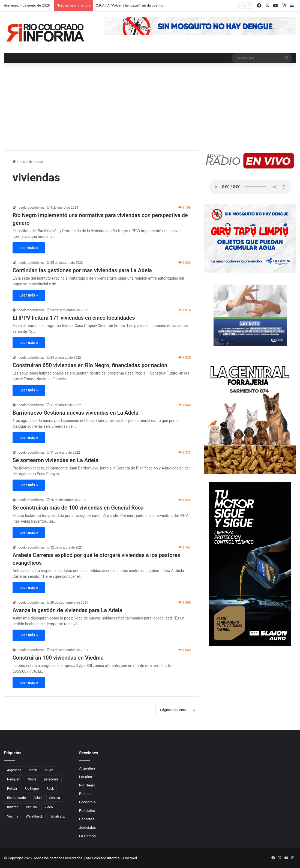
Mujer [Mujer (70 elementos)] (49, 770)
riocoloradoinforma (31, 208)
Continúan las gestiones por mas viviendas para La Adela (82, 270)
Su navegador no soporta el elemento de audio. (250, 187)
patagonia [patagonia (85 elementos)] (51, 779)
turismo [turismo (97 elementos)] (13, 807)
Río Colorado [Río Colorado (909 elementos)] (16, 798)
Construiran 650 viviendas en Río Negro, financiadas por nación (90, 365)
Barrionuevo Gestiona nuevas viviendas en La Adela (75, 413)
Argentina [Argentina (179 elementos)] (14, 770)
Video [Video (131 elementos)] (49, 807)
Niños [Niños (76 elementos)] (32, 779)
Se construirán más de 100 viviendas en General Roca (78, 508)
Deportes (87, 819)
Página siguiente (177, 710)
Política (85, 794)
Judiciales (88, 827)
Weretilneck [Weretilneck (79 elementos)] (34, 816)
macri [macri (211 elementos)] (33, 770)
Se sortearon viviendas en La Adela (55, 460)
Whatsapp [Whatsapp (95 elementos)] (58, 816)
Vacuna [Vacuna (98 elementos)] (31, 807)
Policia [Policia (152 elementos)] (12, 789)
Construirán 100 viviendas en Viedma (58, 658)
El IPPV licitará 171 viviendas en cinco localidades (74, 318)
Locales (85, 777)
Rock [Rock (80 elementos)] (50, 789)
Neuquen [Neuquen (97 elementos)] (14, 779)
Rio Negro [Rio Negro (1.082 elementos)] (32, 789)
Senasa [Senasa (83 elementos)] (55, 798)
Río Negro (87, 785)
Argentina (87, 768)
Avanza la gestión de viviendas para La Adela (67, 610)
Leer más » (29, 248)
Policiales (87, 810)
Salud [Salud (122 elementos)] (38, 798)
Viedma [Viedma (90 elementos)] (13, 816)
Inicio (19, 162)
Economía (87, 802)
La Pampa (87, 836)
